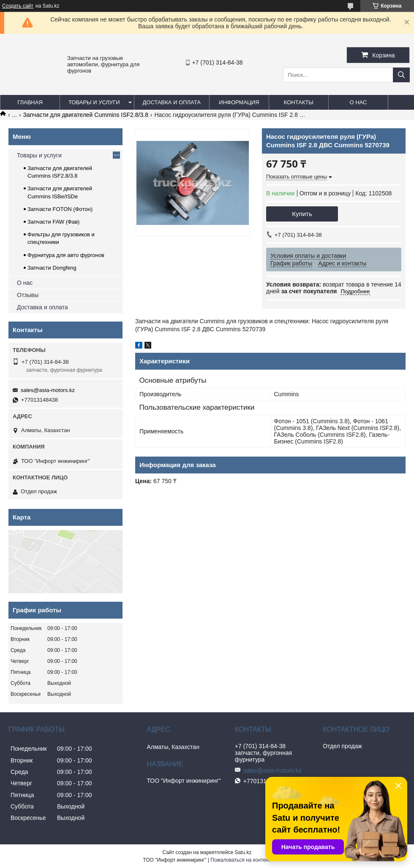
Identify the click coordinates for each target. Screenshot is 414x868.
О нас (358, 102)
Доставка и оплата (172, 102)
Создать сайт (18, 6)
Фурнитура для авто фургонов (66, 255)
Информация (239, 102)
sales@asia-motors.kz (48, 390)
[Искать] (401, 75)
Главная (30, 102)
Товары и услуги (94, 102)
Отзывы (28, 295)
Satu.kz (243, 852)
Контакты (299, 102)
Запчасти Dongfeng (52, 268)
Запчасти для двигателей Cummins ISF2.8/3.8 (86, 115)
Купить (302, 214)
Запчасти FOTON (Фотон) (60, 209)
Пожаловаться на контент (241, 860)
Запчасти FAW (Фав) (53, 222)
